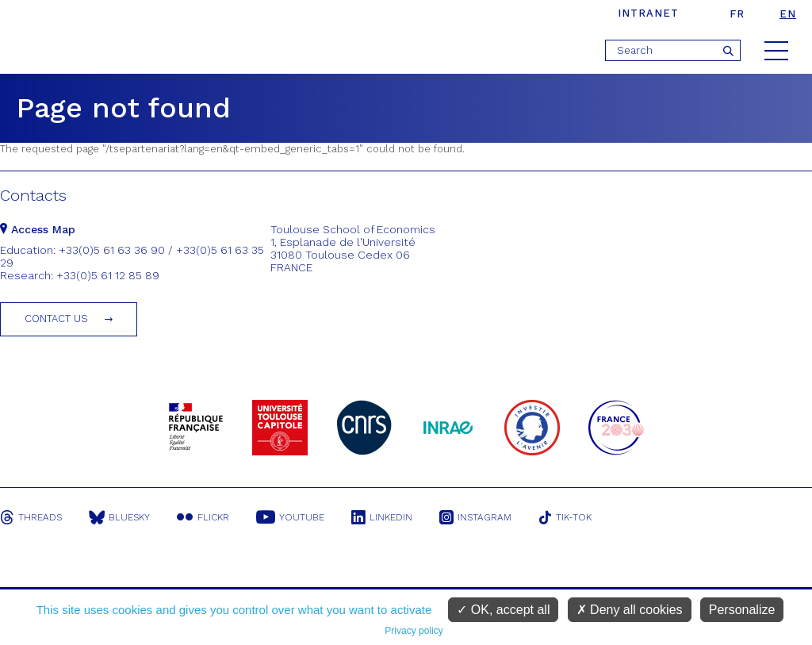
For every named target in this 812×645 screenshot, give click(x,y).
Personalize (742, 610)
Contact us (56, 319)
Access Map (38, 229)
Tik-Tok (565, 517)
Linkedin (382, 517)
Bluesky (119, 517)
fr (737, 14)
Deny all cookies (630, 610)
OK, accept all (503, 610)
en (788, 14)
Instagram (475, 517)
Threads (31, 517)
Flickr (203, 517)
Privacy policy (414, 631)
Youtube (290, 517)
